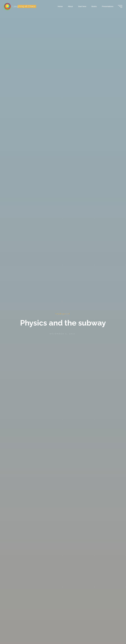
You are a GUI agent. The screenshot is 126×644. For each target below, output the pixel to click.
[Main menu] (120, 6)
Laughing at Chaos (24, 6)
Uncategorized (62, 314)
